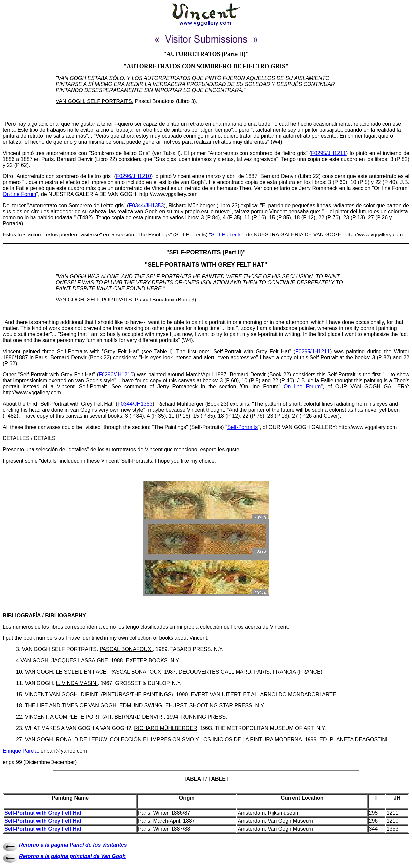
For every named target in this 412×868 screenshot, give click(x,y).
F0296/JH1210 (134, 176)
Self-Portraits (226, 235)
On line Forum (19, 194)
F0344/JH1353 (146, 205)
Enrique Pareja (20, 751)
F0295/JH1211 (329, 153)
